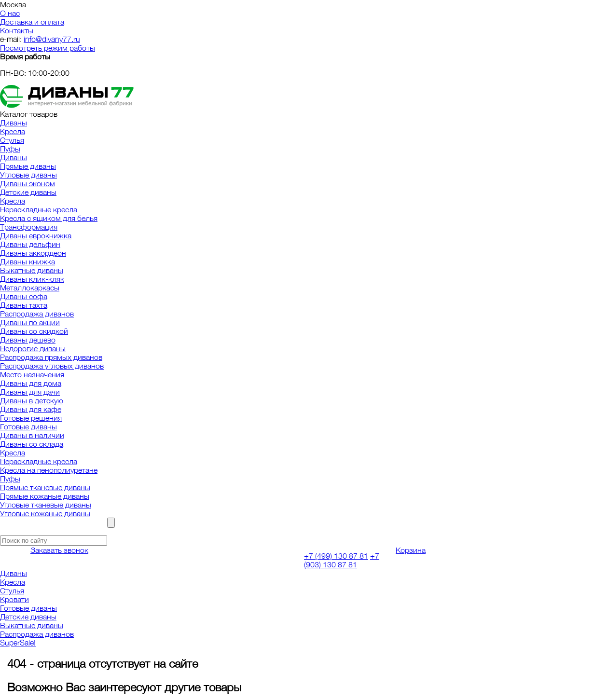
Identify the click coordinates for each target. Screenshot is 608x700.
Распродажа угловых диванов (52, 366)
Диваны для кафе (31, 409)
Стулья (12, 140)
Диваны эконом (28, 183)
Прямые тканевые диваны (45, 487)
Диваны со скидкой (34, 331)
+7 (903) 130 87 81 (342, 560)
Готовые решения (31, 418)
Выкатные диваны (32, 270)
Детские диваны (28, 192)
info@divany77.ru (52, 39)
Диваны (14, 123)
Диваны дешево (28, 340)
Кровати (14, 599)
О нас (10, 13)
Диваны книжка (28, 261)
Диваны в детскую (32, 400)
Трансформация (29, 227)
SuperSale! (18, 643)
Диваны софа (24, 296)
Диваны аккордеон (33, 253)
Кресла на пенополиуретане (49, 470)
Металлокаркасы (30, 288)
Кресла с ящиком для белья (49, 218)
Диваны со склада (32, 444)
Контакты (17, 30)
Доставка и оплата (32, 22)
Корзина (411, 550)
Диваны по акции (30, 322)
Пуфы (10, 149)
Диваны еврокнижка (36, 235)
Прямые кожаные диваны (45, 496)
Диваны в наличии (32, 435)
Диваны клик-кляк (32, 279)
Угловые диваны (28, 175)
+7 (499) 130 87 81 (336, 556)
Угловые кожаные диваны (45, 513)
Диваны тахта (24, 305)
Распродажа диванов (37, 314)
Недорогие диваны (33, 348)
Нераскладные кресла (39, 209)
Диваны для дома (31, 383)
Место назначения (32, 374)
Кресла (13, 131)
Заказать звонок (59, 550)
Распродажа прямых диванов (51, 357)
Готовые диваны (28, 426)
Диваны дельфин (30, 244)
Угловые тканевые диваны (46, 505)
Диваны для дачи (30, 392)
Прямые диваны (28, 166)
